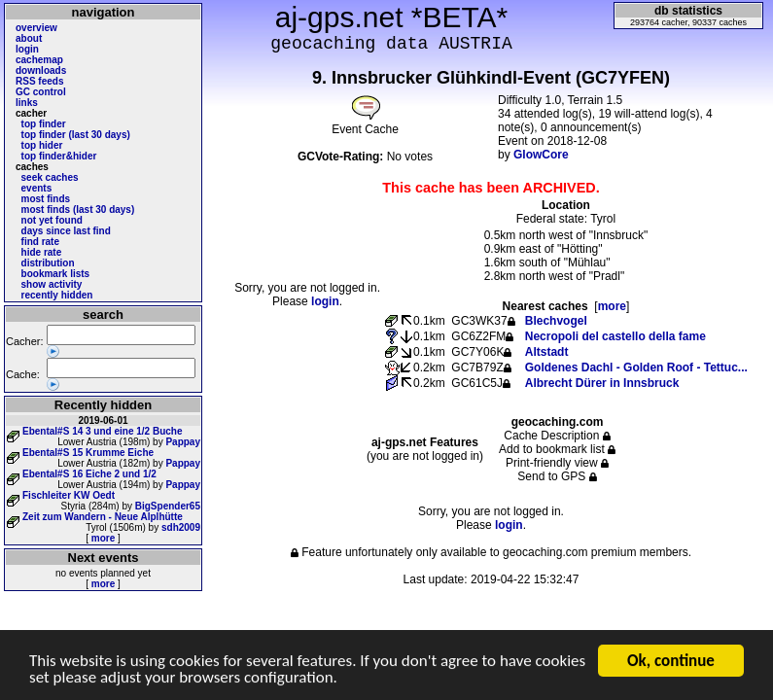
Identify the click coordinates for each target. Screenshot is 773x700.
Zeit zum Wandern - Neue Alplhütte (103, 517)
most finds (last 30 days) (78, 210)
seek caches (50, 177)
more (103, 538)
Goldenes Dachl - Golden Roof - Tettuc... (636, 367)
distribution (48, 263)
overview (36, 28)
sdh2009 (181, 527)
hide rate (42, 252)
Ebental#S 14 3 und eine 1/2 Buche (103, 431)
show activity (52, 284)
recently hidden (57, 295)
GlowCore (541, 155)
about (29, 38)
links (27, 103)
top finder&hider (59, 156)
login (27, 49)
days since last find (66, 231)
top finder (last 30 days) (76, 135)
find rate (40, 242)
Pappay (183, 442)
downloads (41, 70)
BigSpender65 (168, 506)
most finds (46, 199)
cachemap (39, 60)
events (37, 188)
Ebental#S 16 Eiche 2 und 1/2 (89, 474)
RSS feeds (39, 81)
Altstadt (547, 352)
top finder (44, 124)
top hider (42, 145)
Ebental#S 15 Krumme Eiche (88, 453)
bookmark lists (56, 274)
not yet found (52, 220)
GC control (41, 92)
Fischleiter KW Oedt (69, 495)
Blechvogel (556, 321)
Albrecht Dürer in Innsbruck (602, 383)
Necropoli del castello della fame (615, 336)
